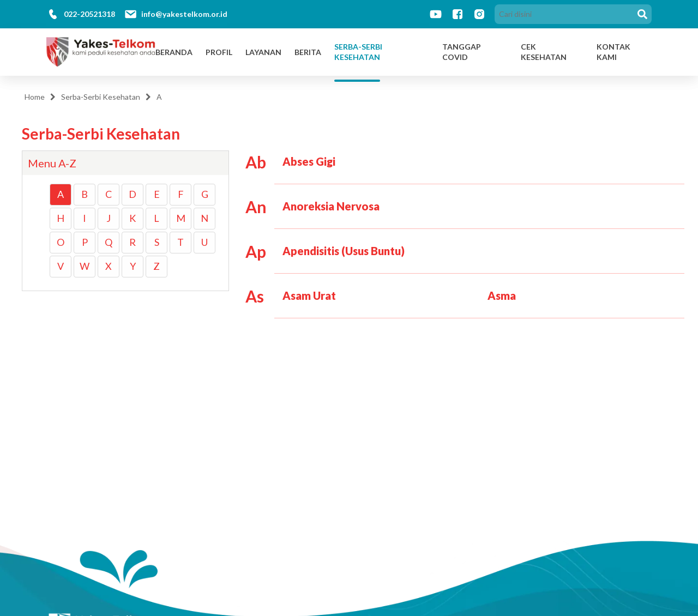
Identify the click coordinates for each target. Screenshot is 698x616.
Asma (502, 295)
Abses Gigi (309, 161)
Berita (308, 52)
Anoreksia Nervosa (331, 206)
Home (35, 97)
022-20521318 (89, 14)
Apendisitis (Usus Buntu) (344, 251)
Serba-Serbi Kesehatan (358, 52)
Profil (219, 52)
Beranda (174, 52)
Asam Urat (309, 295)
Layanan (263, 52)
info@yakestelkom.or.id (184, 14)
